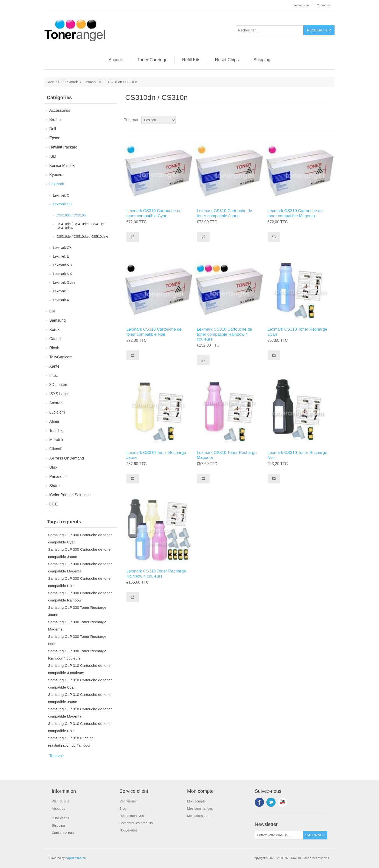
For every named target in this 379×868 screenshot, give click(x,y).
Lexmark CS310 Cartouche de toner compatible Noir (154, 332)
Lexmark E (61, 256)
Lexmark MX (62, 274)
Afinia (54, 421)
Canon (55, 339)
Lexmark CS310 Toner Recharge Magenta (227, 455)
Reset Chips (227, 60)
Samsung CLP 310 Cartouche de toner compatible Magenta (80, 713)
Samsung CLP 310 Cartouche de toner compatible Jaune (80, 698)
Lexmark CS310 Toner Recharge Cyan (297, 332)
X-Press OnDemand (67, 458)
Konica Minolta (62, 166)
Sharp (55, 486)
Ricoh (54, 348)
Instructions (60, 818)
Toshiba (56, 431)
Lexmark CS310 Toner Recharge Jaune (156, 455)
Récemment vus (132, 816)
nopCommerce (76, 858)
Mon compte (196, 801)
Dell (53, 129)
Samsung (58, 320)
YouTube (283, 802)
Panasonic (58, 477)
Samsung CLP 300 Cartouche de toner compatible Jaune (80, 553)
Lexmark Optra (64, 282)
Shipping (262, 60)
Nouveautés (128, 830)
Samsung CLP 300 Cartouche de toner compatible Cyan (80, 538)
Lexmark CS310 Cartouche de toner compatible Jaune (224, 213)
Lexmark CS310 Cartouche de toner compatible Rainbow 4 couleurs (224, 334)
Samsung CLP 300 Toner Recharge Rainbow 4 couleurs (77, 655)
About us (58, 809)
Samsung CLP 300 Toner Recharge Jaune (77, 611)
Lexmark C (61, 195)
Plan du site (61, 801)
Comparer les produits (136, 823)
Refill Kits (191, 60)
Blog (123, 809)
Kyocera (56, 175)
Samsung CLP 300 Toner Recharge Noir (77, 640)
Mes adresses (198, 816)
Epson (55, 138)
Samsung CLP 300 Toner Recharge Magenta (77, 626)
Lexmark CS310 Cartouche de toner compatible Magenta (295, 213)
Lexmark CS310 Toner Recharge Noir (297, 455)
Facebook (259, 802)
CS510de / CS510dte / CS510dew (82, 237)
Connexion (324, 5)
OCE (54, 504)
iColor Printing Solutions (70, 495)
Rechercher (128, 801)
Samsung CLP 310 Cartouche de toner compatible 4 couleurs (80, 669)
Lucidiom (57, 412)
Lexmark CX (62, 248)
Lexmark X (61, 300)
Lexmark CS (93, 82)
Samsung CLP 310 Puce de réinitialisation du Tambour (71, 742)
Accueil (116, 60)
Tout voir (57, 756)
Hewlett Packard (63, 147)
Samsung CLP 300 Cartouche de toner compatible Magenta (80, 568)
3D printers (59, 385)
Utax (53, 467)
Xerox (54, 330)
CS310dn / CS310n (71, 215)
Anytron (56, 403)
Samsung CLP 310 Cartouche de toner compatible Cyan (80, 684)
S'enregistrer (301, 5)
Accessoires (60, 110)
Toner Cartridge (152, 60)
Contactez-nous (64, 833)
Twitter (271, 802)
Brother (56, 120)
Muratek (56, 440)
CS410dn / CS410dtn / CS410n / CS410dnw (81, 226)
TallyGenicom (61, 357)
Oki (52, 311)
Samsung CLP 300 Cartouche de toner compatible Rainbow (80, 597)
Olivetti (55, 449)
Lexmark (71, 82)
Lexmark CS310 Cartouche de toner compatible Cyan (154, 213)
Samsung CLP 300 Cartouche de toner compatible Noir (80, 582)
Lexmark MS (62, 265)
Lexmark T (61, 291)
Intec (54, 375)
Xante (54, 366)
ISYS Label (59, 394)
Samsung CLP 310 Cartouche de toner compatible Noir (80, 727)
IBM (53, 156)
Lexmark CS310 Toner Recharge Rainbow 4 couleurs (156, 574)
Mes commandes (200, 809)
